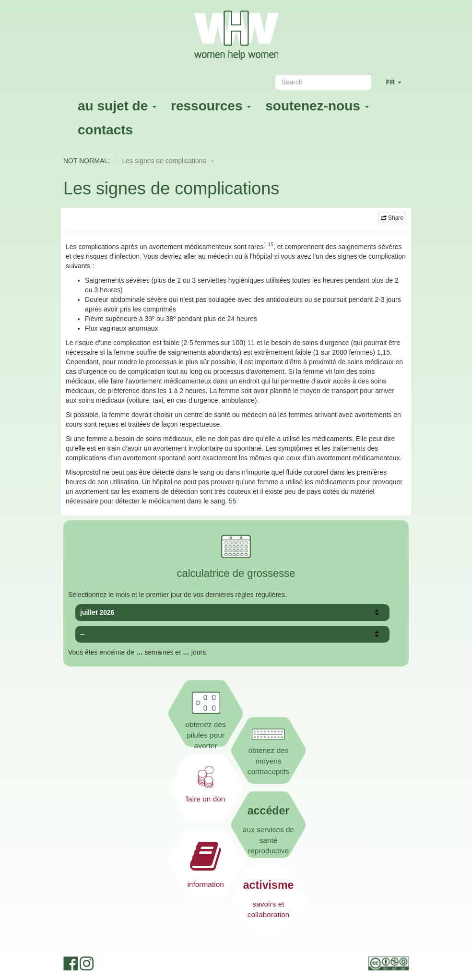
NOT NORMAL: (87, 161)
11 (251, 343)
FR (397, 86)
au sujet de (117, 106)
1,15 (383, 352)
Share (392, 218)
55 (233, 501)
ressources (211, 106)
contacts (105, 130)
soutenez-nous (317, 106)
